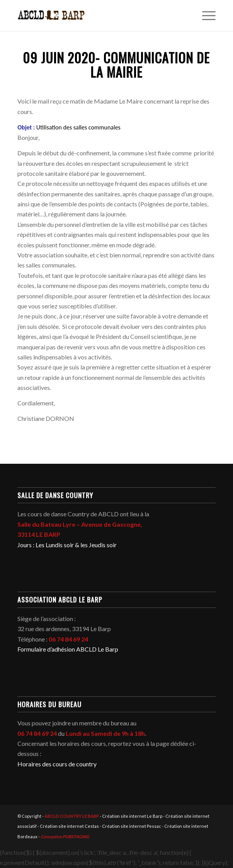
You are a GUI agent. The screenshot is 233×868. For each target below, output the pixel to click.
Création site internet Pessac (132, 826)
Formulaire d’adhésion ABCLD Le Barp (68, 649)
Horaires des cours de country (57, 764)
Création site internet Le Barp (132, 816)
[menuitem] (205, 15)
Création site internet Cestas (69, 826)
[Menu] (205, 15)
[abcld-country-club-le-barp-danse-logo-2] (97, 15)
